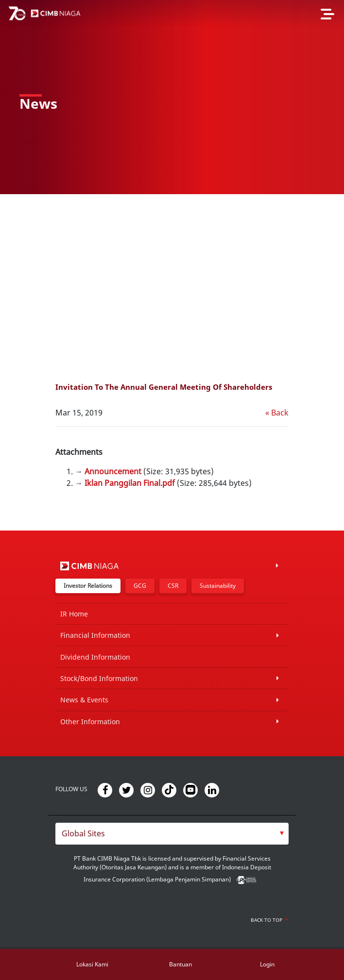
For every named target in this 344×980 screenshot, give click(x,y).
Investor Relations (88, 586)
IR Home (74, 614)
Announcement (113, 471)
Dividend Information (95, 657)
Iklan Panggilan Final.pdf (130, 483)
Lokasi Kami (92, 964)
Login (267, 964)
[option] (172, 97)
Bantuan (181, 964)
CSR (173, 586)
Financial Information (95, 635)
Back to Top (270, 920)
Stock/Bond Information (99, 678)
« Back (277, 413)
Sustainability (218, 586)
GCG (140, 586)
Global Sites (83, 833)
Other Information (90, 722)
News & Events (84, 700)
